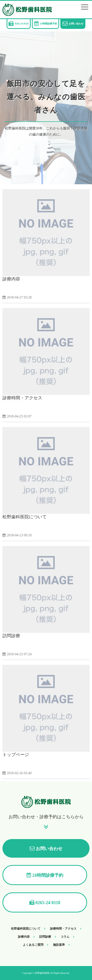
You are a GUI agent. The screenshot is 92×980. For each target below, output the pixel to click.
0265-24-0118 (22, 24)
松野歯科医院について (25, 517)
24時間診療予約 (49, 24)
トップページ (16, 755)
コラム (65, 937)
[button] (85, 7)
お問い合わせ (76, 24)
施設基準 (59, 945)
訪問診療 (11, 636)
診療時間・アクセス (22, 398)
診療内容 (11, 279)
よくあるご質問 (33, 945)
